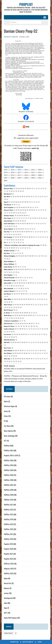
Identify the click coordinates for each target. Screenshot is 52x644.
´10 (32, 189)
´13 (39, 189)
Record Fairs (8, 583)
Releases (7, 588)
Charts (6, 401)
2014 (40, 172)
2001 (6, 181)
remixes (6, 593)
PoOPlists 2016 (8, 529)
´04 (19, 189)
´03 (16, 189)
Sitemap (40, 642)
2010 (26, 175)
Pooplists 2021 (8, 554)
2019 (6, 172)
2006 (12, 178)
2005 (19, 178)
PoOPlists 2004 (9, 470)
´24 (20, 191)
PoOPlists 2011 (8, 505)
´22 (16, 191)
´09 (30, 189)
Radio (6, 578)
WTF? (6, 613)
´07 (25, 189)
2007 (6, 178)
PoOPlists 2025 (9, 574)
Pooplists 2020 (8, 549)
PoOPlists (7, 446)
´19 (9, 191)
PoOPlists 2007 (9, 485)
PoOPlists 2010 (9, 500)
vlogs (5, 608)
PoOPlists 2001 (9, 451)
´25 (23, 191)
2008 (40, 175)
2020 (40, 170)
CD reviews (7, 396)
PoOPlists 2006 (9, 480)
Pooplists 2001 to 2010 (11, 456)
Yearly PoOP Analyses (10, 618)
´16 (45, 189)
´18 (7, 191)
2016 (26, 172)
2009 (33, 175)
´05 (21, 189)
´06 (23, 189)
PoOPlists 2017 (8, 534)
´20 (12, 191)
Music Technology (9, 436)
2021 (33, 170)
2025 (6, 170)
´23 (18, 191)
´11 (34, 189)
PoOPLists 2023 (9, 564)
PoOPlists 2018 (8, 539)
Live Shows (7, 426)
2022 (26, 170)
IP (5, 421)
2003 (33, 178)
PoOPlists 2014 (8, 519)
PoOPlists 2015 (8, 524)
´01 (11, 197)
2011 (19, 175)
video (5, 603)
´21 (14, 191)
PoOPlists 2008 (9, 490)
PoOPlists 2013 (8, 515)
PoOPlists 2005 (9, 475)
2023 (19, 170)
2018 (12, 172)
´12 (36, 189)
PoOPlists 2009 (9, 495)
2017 (19, 172)
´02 (14, 189)
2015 (33, 172)
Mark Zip (15, 37)
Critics (6, 416)
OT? (5, 441)
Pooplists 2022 (8, 559)
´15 (43, 189)
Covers (6, 411)
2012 (12, 175)
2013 (6, 175)
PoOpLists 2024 (9, 569)
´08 (28, 189)
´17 (5, 191)
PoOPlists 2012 (8, 510)
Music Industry (8, 431)
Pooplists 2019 (8, 544)
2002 (40, 178)
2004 (26, 178)
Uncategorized (8, 598)
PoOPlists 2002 (9, 460)
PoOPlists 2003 (9, 465)
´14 (41, 189)
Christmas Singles (9, 406)
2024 (12, 170)
